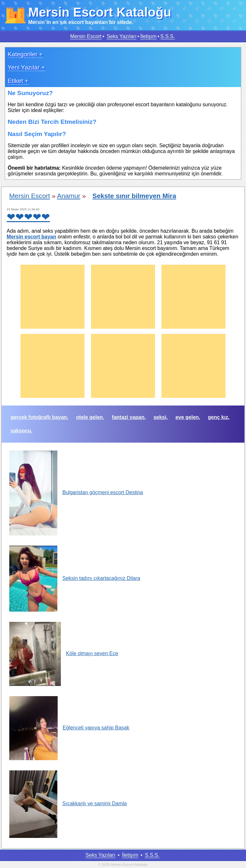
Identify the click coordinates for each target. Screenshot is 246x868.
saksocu (21, 431)
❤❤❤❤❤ (28, 217)
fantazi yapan (128, 417)
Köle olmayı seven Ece (64, 653)
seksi (160, 417)
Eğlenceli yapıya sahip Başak (69, 728)
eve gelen (187, 417)
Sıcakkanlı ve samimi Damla (68, 804)
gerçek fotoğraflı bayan (39, 417)
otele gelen (89, 417)
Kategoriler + (25, 54)
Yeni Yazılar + (26, 67)
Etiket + (18, 81)
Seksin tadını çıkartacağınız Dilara (75, 578)
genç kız (218, 417)
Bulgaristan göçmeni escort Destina (76, 492)
